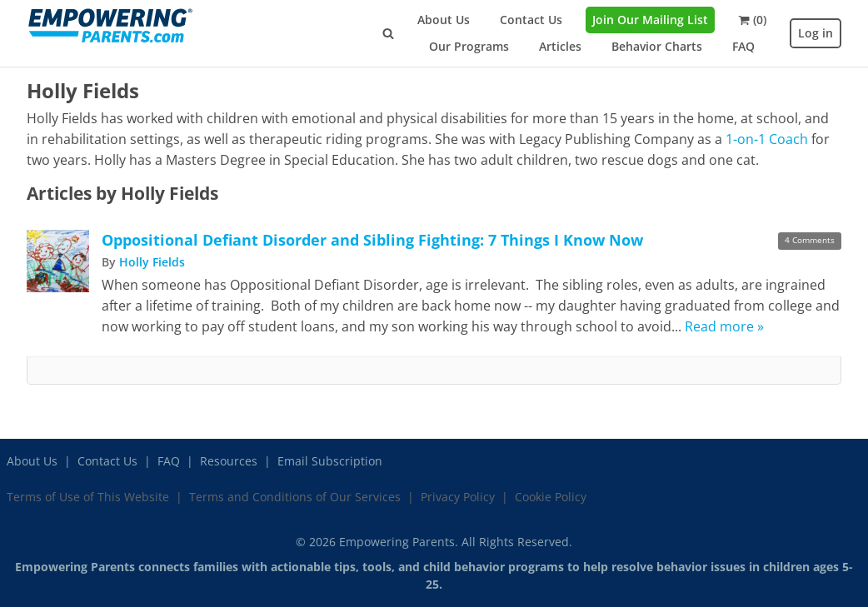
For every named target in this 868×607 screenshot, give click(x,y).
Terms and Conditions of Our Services (295, 497)
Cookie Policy (551, 497)
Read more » (724, 326)
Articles (560, 46)
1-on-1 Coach (767, 139)
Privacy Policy (458, 497)
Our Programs (469, 46)
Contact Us (531, 20)
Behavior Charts (657, 46)
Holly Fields (152, 262)
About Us (444, 20)
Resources (229, 461)
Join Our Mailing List (650, 20)
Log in (816, 33)
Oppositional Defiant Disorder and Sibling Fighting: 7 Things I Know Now (372, 240)
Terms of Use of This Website (88, 497)
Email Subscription (330, 461)
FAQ (743, 46)
